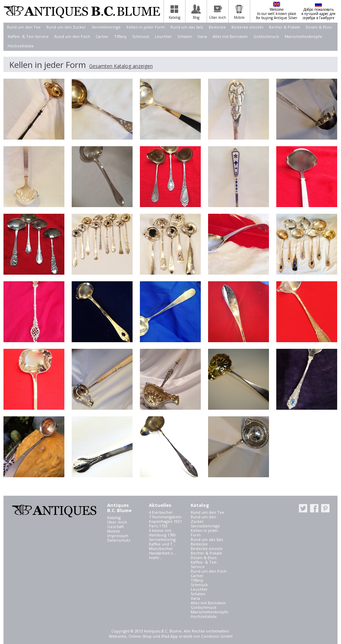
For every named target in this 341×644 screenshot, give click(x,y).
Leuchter (163, 36)
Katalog (114, 517)
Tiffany (120, 36)
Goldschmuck (266, 36)
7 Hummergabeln (165, 517)
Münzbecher (161, 548)
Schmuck (141, 36)
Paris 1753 (158, 526)
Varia (202, 36)
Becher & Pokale (285, 27)
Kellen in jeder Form (146, 27)
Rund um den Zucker (66, 27)
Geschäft (116, 527)
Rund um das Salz (187, 27)
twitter (303, 508)
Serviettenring (162, 539)
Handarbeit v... (162, 553)
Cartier (102, 36)
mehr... (156, 557)
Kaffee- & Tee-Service (28, 36)
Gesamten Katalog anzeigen (121, 66)
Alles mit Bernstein (230, 36)
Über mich (117, 522)
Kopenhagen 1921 (165, 521)
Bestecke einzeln (247, 27)
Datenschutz (119, 540)
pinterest (325, 508)
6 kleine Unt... (162, 530)
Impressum (118, 536)
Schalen (185, 36)
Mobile (114, 531)
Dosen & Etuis (319, 27)
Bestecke (217, 27)
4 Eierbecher (161, 512)
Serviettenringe (106, 27)
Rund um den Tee (24, 27)
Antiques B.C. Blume (82, 11)
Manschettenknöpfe (303, 36)
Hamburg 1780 (162, 535)
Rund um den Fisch (72, 36)
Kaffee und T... (162, 544)
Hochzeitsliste (21, 46)
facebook (314, 508)
